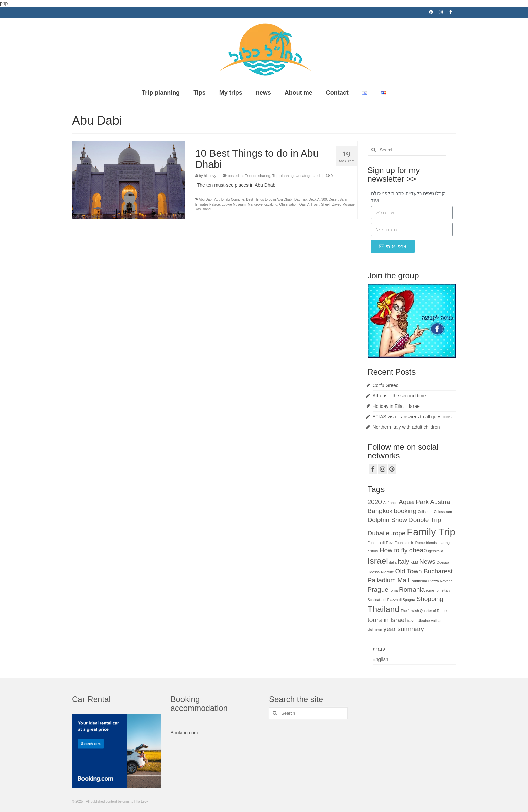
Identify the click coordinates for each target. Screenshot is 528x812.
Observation (288, 204)
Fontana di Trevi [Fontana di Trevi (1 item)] (381, 543)
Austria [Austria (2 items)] (440, 502)
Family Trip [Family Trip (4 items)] (431, 532)
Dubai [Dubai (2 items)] (376, 533)
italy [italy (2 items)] (404, 561)
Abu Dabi (206, 199)
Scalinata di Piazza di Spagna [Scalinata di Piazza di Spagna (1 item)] (391, 600)
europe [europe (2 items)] (395, 533)
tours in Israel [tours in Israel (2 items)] (387, 620)
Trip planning (283, 176)
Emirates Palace (208, 204)
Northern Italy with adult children (406, 427)
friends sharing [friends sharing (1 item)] (438, 543)
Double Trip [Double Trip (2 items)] (425, 520)
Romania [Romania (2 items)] (412, 589)
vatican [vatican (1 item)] (437, 621)
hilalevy (210, 176)
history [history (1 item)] (373, 551)
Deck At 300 (318, 199)
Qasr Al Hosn (309, 204)
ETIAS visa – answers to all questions (412, 417)
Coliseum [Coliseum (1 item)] (425, 512)
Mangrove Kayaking (262, 204)
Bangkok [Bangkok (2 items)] (380, 511)
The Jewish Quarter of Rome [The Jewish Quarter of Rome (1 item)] (424, 611)
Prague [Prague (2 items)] (378, 589)
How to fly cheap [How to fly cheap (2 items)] (403, 550)
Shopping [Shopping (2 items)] (430, 599)
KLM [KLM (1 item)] (414, 562)
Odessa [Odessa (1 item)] (443, 562)
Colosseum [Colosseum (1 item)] (443, 512)
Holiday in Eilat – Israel (397, 406)
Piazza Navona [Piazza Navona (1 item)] (440, 581)
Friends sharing (258, 176)
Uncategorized (308, 176)
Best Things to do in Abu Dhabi (269, 199)
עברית (379, 649)
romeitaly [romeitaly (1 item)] (443, 590)
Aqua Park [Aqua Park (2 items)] (414, 502)
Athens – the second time (399, 396)
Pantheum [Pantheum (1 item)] (419, 581)
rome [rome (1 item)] (430, 590)
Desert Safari (338, 199)
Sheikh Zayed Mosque (338, 204)
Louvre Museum (234, 204)
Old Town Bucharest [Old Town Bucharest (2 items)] (424, 571)
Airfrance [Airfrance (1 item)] (390, 503)
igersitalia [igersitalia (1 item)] (436, 551)
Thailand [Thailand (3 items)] (384, 609)
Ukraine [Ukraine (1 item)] (424, 621)
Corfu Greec (386, 385)
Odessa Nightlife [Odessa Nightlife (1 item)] (381, 572)
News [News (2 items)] (427, 561)
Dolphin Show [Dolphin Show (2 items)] (388, 520)
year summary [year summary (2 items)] (404, 629)
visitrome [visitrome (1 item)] (375, 630)
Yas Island (203, 209)
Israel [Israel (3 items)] (378, 561)
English (381, 659)
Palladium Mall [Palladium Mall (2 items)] (389, 580)
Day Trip (301, 199)
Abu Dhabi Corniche (229, 199)
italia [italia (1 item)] (393, 562)
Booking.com (184, 733)
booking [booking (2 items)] (405, 511)
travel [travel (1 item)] (412, 621)
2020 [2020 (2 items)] (375, 502)
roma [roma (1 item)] (394, 590)
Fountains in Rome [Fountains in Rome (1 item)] (410, 543)
